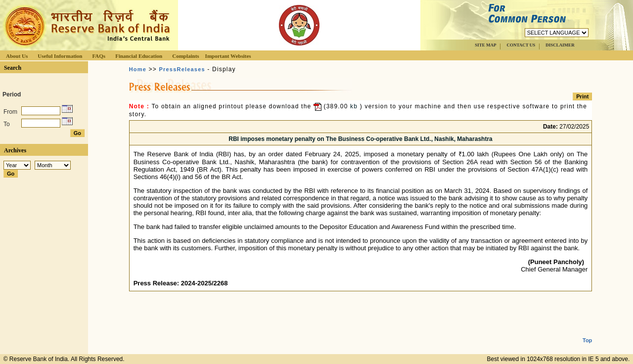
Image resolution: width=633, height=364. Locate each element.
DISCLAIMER (560, 45)
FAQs (99, 56)
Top (587, 332)
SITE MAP (485, 45)
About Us (17, 56)
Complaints (185, 56)
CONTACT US (521, 45)
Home (138, 69)
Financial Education (139, 56)
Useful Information (60, 56)
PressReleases (182, 69)
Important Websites (228, 56)
